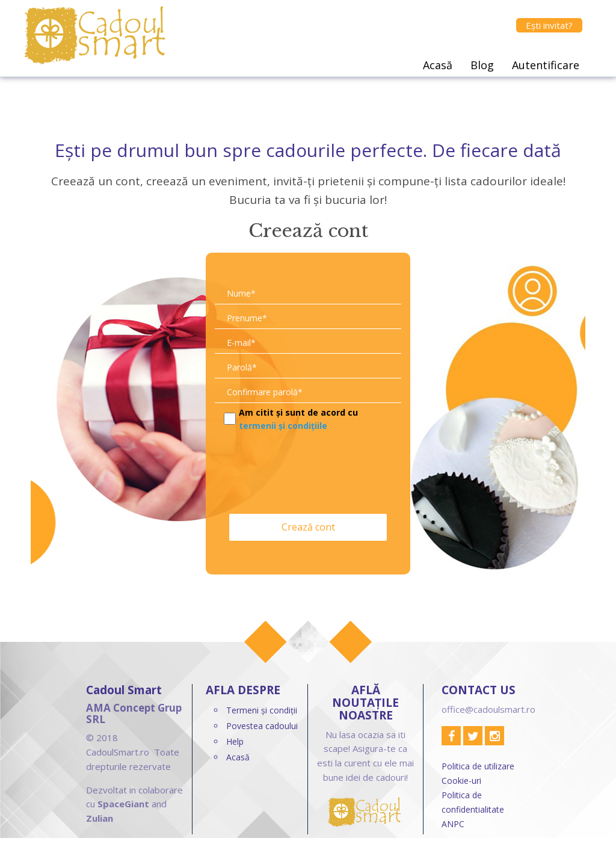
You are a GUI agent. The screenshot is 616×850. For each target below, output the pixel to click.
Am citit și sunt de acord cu (298, 419)
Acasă (438, 65)
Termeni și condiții (262, 710)
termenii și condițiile (283, 426)
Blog (482, 65)
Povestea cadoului (262, 726)
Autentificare (546, 65)
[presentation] (306, 470)
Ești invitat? (549, 25)
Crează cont (308, 527)
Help (235, 741)
